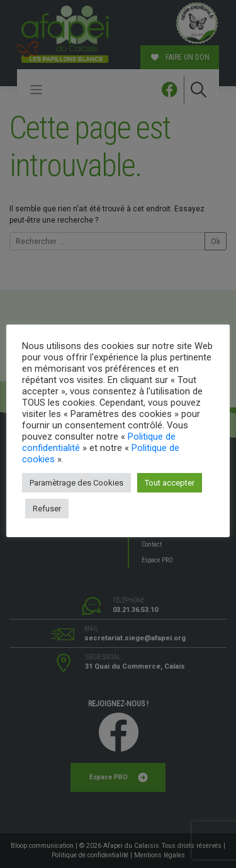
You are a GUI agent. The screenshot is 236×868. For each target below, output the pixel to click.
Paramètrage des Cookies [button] (76, 483)
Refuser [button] (47, 509)
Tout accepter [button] (170, 483)
